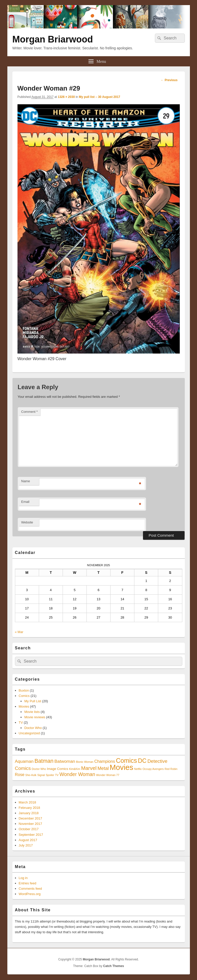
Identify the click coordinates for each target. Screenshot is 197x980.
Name (26, 481)
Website (27, 522)
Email (25, 502)
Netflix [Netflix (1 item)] (138, 769)
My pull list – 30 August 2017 (100, 97)
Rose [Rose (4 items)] (20, 774)
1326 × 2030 (66, 97)
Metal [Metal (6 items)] (103, 768)
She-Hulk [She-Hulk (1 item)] (31, 775)
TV (21, 722)
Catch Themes (114, 966)
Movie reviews (35, 717)
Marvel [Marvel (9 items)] (89, 768)
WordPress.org (30, 894)
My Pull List (33, 701)
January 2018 (29, 813)
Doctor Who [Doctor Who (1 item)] (39, 769)
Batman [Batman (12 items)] (44, 761)
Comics (24, 696)
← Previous (169, 80)
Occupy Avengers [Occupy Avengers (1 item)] (153, 769)
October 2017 (29, 829)
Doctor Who (33, 728)
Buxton (24, 690)
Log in (23, 878)
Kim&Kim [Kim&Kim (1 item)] (75, 769)
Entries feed (28, 883)
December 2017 (31, 818)
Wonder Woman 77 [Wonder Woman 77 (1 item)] (108, 775)
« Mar (19, 632)
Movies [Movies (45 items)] (122, 767)
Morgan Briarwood (53, 39)
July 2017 (26, 845)
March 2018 (28, 802)
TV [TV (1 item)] (57, 775)
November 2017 (31, 824)
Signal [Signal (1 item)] (41, 775)
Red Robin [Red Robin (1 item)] (171, 769)
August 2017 (28, 840)
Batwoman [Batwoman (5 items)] (65, 761)
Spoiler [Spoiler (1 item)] (50, 775)
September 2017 (31, 835)
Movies (24, 706)
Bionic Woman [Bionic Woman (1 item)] (85, 762)
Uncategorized (29, 733)
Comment (30, 412)
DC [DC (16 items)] (142, 761)
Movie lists (32, 712)
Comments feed (30, 889)
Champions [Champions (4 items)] (105, 761)
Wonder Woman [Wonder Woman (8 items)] (77, 774)
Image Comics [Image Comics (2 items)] (58, 769)
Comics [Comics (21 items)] (126, 760)
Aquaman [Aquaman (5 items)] (24, 761)
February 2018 (30, 808)
